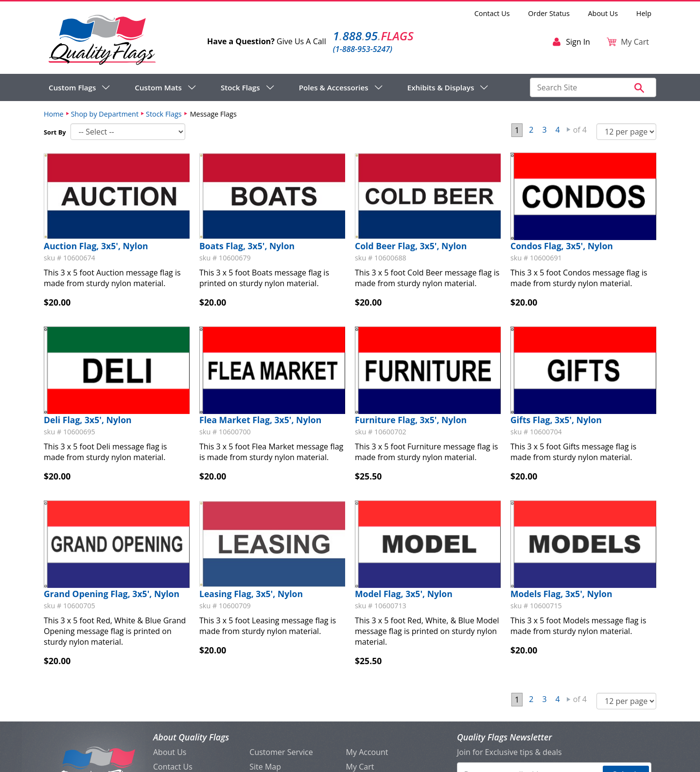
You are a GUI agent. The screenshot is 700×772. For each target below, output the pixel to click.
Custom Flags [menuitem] (72, 87)
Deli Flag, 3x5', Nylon (88, 420)
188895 (373, 36)
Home (54, 114)
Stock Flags (164, 114)
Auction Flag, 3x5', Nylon (96, 246)
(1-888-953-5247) (363, 49)
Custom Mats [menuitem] (158, 87)
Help (644, 13)
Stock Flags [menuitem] (240, 87)
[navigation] (269, 87)
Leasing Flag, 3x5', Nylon (251, 594)
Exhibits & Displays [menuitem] (441, 87)
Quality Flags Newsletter (504, 737)
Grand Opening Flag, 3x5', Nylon (112, 594)
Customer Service (281, 752)
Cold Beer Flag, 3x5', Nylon (411, 246)
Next (569, 130)
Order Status (549, 13)
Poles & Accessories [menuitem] (334, 87)
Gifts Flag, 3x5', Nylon (556, 420)
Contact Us (492, 13)
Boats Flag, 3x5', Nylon (247, 246)
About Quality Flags (191, 737)
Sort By (55, 132)
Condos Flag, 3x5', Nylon (562, 246)
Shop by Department (105, 114)
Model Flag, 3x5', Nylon (404, 594)
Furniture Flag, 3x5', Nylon (411, 420)
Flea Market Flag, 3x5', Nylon (260, 420)
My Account (367, 752)
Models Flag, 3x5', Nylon (561, 594)
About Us (603, 13)
